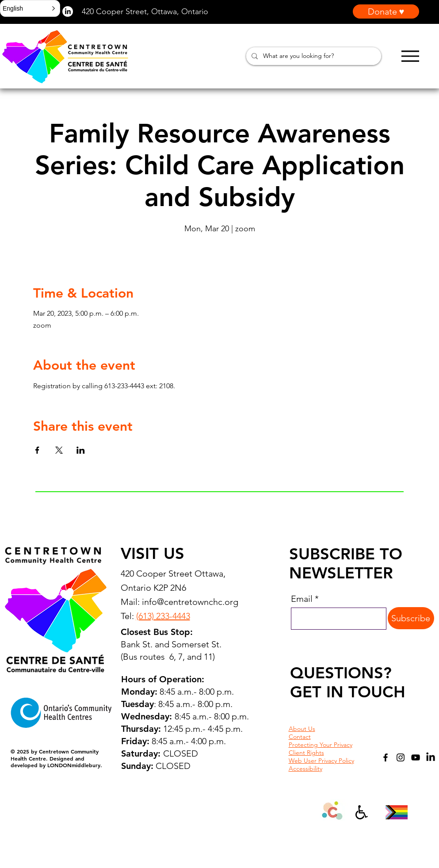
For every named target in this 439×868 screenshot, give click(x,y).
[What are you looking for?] (313, 56)
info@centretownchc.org (190, 602)
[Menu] (410, 56)
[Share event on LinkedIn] (81, 450)
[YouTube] (416, 757)
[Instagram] (401, 757)
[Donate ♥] (386, 11)
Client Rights (306, 753)
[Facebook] (386, 757)
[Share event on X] (59, 450)
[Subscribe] (411, 618)
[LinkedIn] (431, 757)
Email (302, 599)
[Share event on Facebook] (37, 450)
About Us (302, 729)
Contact (300, 737)
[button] (30, 8)
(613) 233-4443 (163, 616)
